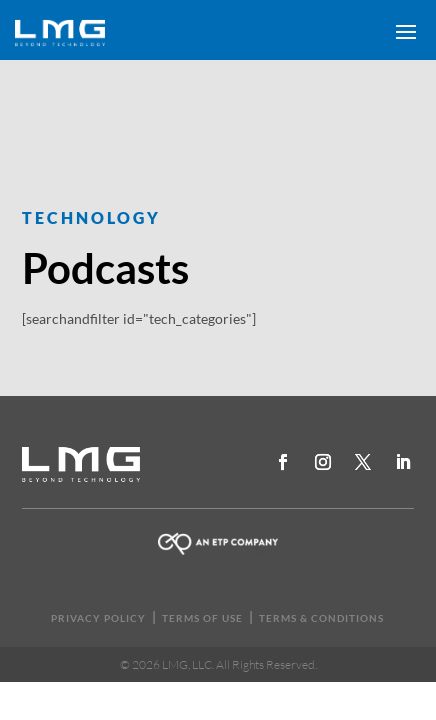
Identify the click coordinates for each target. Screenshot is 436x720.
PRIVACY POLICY (98, 618)
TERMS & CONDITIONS (321, 618)
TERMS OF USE (202, 618)
